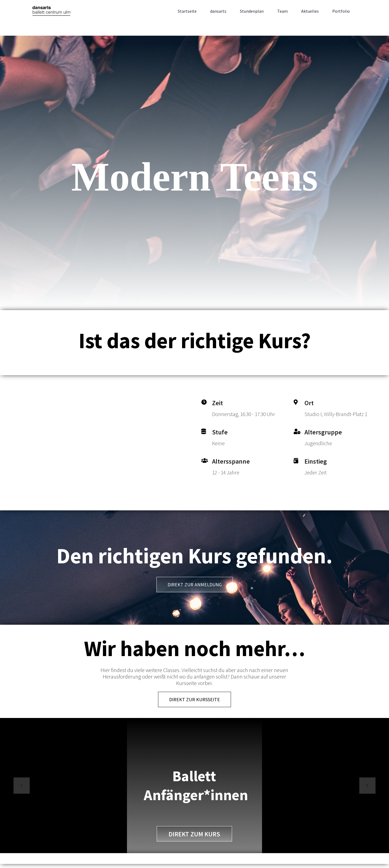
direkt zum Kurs (194, 834)
